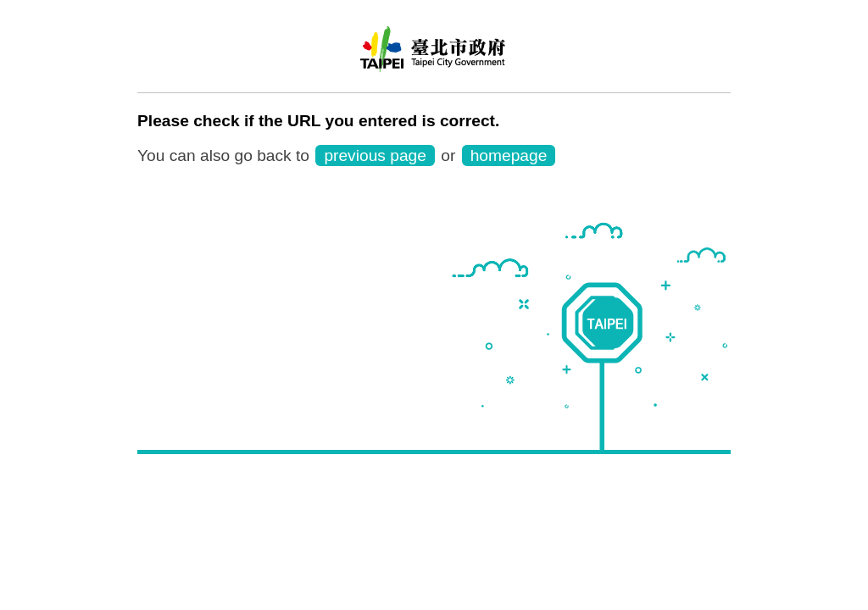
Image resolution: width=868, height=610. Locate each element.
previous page (375, 155)
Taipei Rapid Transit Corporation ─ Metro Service (434, 55)
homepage (509, 155)
